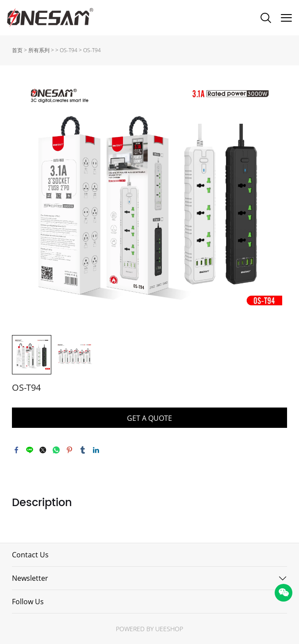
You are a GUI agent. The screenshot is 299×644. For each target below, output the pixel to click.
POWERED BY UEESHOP (149, 629)
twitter (43, 450)
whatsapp (56, 450)
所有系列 (39, 50)
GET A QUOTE (149, 418)
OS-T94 (69, 50)
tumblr (83, 450)
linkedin (96, 450)
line (30, 450)
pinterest (69, 450)
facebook (16, 450)
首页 (17, 50)
